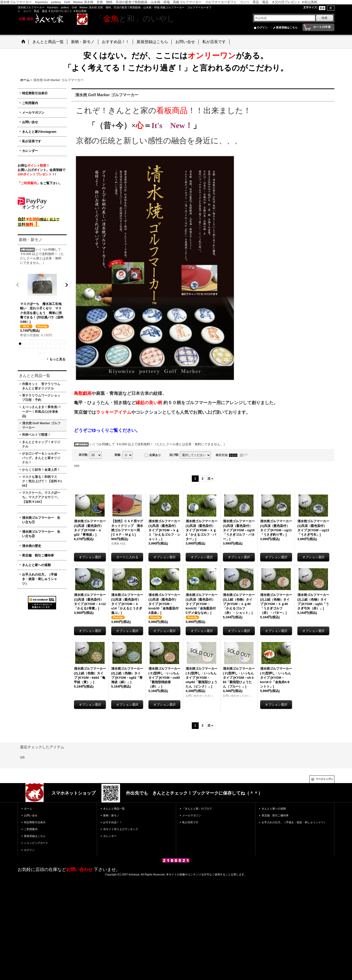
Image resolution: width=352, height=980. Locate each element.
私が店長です (32, 141)
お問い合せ (30, 122)
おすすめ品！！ (113, 822)
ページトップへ (324, 779)
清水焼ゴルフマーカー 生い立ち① (41, 520)
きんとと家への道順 (36, 565)
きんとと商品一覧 (114, 809)
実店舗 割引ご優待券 (38, 555)
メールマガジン (33, 113)
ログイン (262, 27)
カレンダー (30, 151)
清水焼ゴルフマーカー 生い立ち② (41, 534)
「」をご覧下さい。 (40, 183)
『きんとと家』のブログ (197, 809)
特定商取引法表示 (35, 93)
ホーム (28, 809)
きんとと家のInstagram (39, 132)
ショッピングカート (36, 843)
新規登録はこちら (287, 27)
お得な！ (34, 165)
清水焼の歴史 (32, 546)
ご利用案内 (30, 103)
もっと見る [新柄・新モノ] (57, 359)
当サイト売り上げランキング (121, 829)
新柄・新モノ (111, 815)
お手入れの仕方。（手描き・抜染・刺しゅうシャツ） (40, 579)
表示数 (84, 455)
